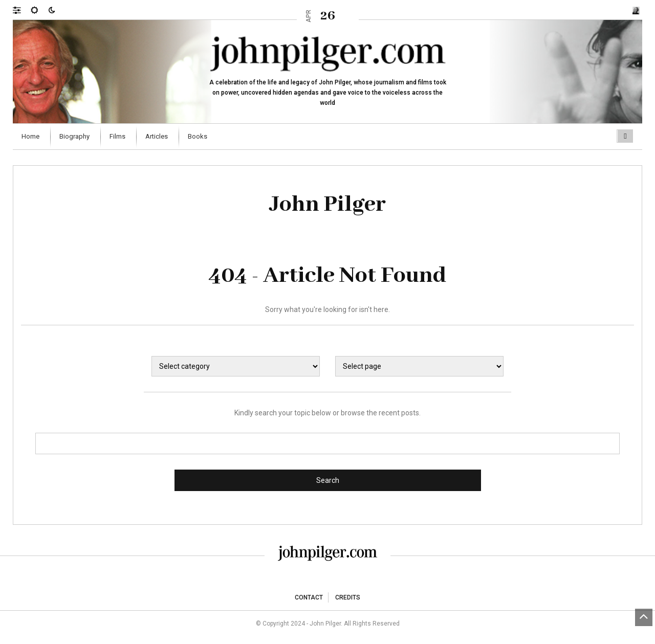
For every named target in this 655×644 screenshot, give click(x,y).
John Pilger (328, 205)
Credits (348, 597)
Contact (309, 597)
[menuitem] (32, 137)
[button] (22, 10)
